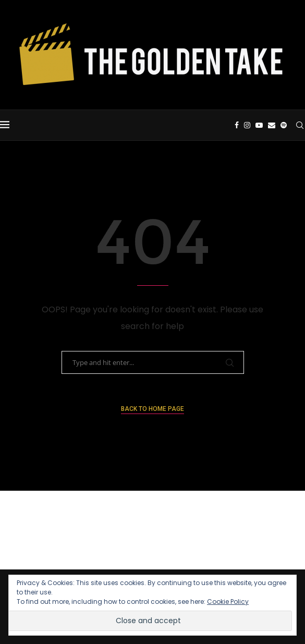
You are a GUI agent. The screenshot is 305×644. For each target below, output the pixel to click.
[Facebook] (237, 125)
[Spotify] (284, 125)
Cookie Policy (228, 602)
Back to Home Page (152, 409)
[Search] (300, 125)
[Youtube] (259, 125)
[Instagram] (247, 125)
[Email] (272, 125)
